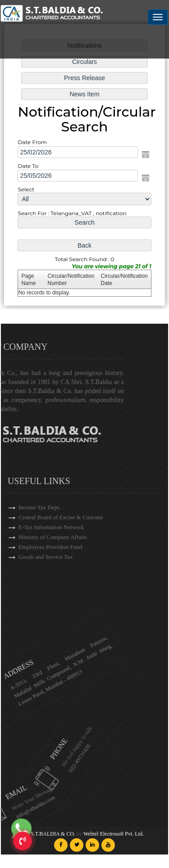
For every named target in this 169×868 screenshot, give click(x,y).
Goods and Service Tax (46, 576)
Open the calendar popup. (145, 154)
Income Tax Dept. (39, 526)
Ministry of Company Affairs (53, 556)
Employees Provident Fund (50, 566)
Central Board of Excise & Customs (61, 536)
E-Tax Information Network (51, 546)
